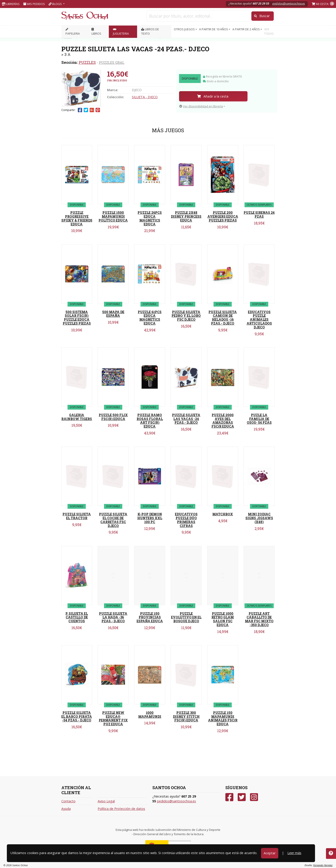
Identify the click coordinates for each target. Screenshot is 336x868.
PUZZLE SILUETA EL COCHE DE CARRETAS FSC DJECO (113, 520)
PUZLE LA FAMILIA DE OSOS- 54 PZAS (259, 419)
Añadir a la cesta (213, 96)
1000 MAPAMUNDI (150, 715)
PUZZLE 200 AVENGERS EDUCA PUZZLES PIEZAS (223, 216)
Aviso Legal (106, 801)
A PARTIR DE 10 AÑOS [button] (214, 29)
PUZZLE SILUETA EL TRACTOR (77, 516)
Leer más (294, 853)
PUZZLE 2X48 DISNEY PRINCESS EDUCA (186, 216)
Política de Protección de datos (121, 809)
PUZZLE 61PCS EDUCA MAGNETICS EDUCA (150, 318)
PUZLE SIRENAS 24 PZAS (259, 214)
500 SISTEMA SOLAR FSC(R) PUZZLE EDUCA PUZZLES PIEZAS (77, 318)
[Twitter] (242, 797)
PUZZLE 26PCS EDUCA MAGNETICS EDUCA (150, 218)
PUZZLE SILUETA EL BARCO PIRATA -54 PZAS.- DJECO (77, 717)
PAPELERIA (73, 32)
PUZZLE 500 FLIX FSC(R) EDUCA (113, 417)
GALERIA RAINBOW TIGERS (77, 417)
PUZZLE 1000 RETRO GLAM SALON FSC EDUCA (223, 619)
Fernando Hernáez (323, 865)
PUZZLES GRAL (112, 62)
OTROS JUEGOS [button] (185, 29)
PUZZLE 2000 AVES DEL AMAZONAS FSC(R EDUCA (223, 421)
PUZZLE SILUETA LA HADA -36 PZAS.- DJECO (113, 617)
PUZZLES (87, 62)
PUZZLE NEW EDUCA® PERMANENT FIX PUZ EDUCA (113, 718)
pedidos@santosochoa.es (289, 3)
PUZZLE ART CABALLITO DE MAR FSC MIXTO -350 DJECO (259, 619)
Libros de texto (150, 31)
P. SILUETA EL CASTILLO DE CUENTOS (77, 617)
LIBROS (96, 32)
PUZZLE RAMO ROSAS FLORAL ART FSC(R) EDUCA (150, 421)
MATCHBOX (223, 514)
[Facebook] (229, 797)
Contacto (68, 801)
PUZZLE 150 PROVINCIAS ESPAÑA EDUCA (150, 617)
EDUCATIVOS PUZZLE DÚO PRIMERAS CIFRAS (186, 520)
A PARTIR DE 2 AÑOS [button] (246, 29)
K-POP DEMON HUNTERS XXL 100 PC (150, 518)
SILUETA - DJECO (145, 97)
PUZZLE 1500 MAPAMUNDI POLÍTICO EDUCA (113, 216)
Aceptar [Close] (270, 853)
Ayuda (66, 809)
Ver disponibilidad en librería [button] (201, 106)
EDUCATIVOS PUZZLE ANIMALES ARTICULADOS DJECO (259, 320)
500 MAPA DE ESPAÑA (113, 314)
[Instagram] (254, 797)
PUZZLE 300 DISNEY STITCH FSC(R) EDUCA (186, 717)
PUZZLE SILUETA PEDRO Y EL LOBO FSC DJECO (186, 316)
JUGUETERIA (121, 32)
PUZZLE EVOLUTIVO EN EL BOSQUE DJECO (186, 617)
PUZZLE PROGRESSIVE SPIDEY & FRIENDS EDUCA (77, 218)
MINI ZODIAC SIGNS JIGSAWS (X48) (259, 518)
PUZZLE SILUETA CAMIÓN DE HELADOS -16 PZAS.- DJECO (223, 318)
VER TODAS (269, 31)
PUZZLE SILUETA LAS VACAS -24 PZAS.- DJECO (186, 419)
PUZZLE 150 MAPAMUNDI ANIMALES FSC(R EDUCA (223, 718)
